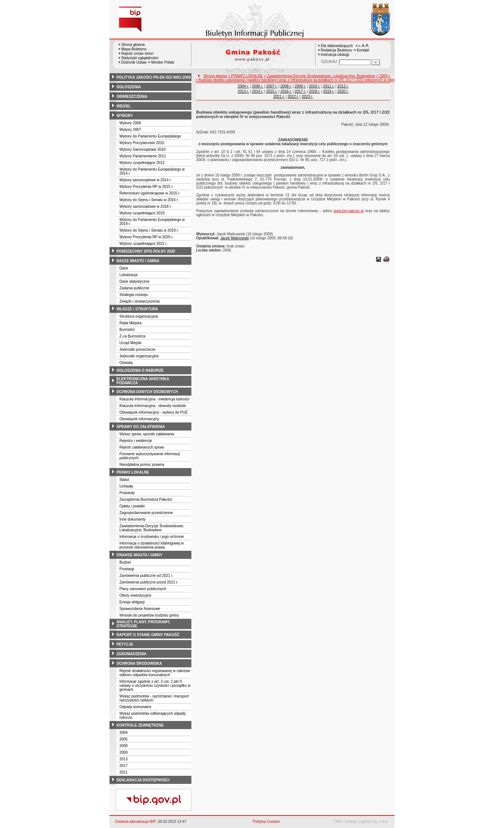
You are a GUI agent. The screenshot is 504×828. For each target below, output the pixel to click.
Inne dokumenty (132, 519)
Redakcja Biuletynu (336, 50)
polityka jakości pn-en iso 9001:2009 (154, 77)
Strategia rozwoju (134, 295)
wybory (125, 116)
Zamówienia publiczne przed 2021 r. (149, 582)
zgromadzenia (132, 654)
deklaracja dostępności (143, 780)
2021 (123, 772)
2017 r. (300, 91)
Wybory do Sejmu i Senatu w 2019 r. (149, 230)
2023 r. (307, 97)
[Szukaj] (376, 62)
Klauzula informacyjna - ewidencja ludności (154, 399)
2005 (123, 739)
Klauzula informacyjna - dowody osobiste (153, 406)
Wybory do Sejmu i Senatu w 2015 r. (149, 200)
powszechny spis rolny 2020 (146, 251)
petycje (125, 644)
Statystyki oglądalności (140, 58)
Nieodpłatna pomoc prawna (142, 465)
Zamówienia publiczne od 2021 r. (146, 576)
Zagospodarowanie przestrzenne (146, 513)
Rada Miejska (131, 323)
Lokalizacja (128, 275)
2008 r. (286, 86)
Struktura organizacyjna (139, 316)
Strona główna (133, 45)
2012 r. (343, 86)
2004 (123, 733)
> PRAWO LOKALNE (246, 76)
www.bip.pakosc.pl (349, 211)
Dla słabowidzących (337, 46)
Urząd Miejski (130, 343)
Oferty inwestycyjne (135, 595)
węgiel (124, 106)
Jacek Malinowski (235, 238)
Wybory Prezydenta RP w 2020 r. (146, 237)
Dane (124, 268)
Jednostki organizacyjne (139, 356)
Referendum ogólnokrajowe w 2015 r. (150, 193)
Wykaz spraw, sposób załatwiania (147, 434)
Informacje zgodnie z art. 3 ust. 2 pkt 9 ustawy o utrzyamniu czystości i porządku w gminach (155, 686)
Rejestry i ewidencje (136, 441)
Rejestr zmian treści (137, 53)
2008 (123, 746)
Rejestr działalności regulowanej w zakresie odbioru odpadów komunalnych (155, 673)
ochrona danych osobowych (147, 392)
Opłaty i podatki (132, 506)
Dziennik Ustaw (134, 62)
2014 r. (258, 91)
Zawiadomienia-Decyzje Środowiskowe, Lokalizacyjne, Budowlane (152, 528)
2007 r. (272, 86)
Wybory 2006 (130, 123)
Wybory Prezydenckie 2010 (142, 143)
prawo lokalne (133, 472)
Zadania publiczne (134, 288)
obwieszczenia (132, 97)
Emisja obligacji (132, 602)
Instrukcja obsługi (335, 55)
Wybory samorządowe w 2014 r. (145, 180)
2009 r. (300, 86)
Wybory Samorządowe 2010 (143, 149)
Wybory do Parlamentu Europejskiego (150, 136)
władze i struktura (137, 309)
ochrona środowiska (139, 663)
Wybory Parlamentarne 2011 (143, 156)
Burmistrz (127, 330)
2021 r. (279, 97)
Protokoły (127, 493)
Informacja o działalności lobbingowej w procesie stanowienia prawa (152, 545)
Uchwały (126, 486)
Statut (124, 480)
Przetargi (127, 569)
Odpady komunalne (135, 707)
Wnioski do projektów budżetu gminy (149, 615)
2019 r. (329, 91)
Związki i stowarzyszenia (139, 301)
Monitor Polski (163, 62)
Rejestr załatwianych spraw (142, 447)
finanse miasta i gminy (139, 555)
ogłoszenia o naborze (140, 370)
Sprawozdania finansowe (140, 609)
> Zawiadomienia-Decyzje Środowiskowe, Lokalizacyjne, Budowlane (319, 76)
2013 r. (243, 91)
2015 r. (272, 91)
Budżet (125, 562)
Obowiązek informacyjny (139, 419)
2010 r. (315, 86)
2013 (123, 759)
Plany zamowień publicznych (143, 589)
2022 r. (293, 97)
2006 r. (258, 86)
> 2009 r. (383, 76)
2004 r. (243, 86)
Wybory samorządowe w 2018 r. (145, 206)
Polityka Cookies (266, 822)
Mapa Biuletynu (134, 49)
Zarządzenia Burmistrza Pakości (146, 499)
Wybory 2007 (130, 130)
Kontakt (363, 50)
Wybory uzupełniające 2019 (142, 213)
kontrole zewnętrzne (140, 725)
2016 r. (286, 91)
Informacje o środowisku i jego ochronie (152, 537)
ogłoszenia (129, 87)
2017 (123, 766)
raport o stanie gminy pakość (148, 635)
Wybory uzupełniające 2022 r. (143, 244)
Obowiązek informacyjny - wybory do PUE (154, 412)
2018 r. (315, 91)
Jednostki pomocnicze (137, 349)
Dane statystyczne (134, 281)
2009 (123, 752)
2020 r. (343, 91)
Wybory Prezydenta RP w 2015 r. (146, 187)
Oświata (126, 363)
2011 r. (329, 86)
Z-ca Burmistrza (132, 336)
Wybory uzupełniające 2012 (142, 163)
